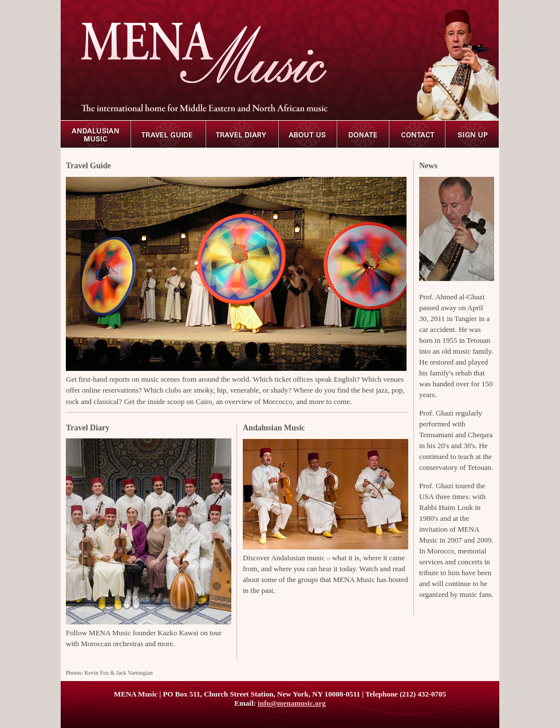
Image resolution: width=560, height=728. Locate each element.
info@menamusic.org (292, 703)
